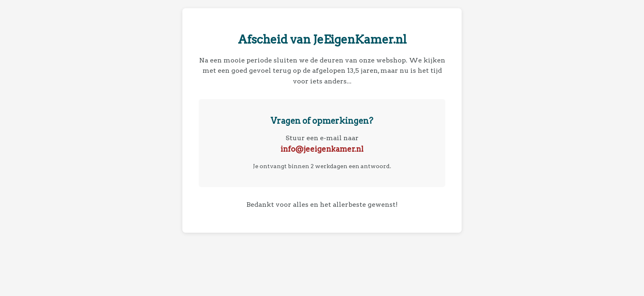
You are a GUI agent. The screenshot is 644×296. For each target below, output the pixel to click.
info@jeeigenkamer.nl (322, 149)
